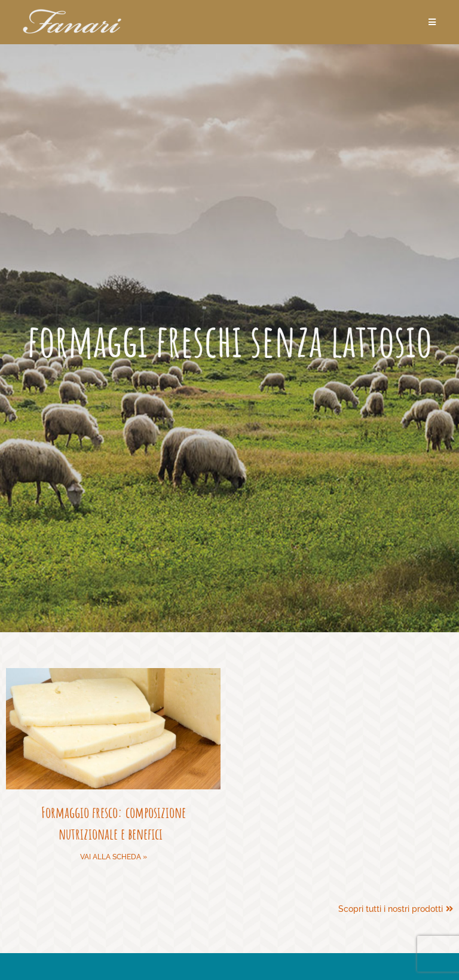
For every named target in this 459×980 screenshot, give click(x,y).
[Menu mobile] (432, 22)
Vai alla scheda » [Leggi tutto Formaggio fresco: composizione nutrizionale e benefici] (114, 857)
